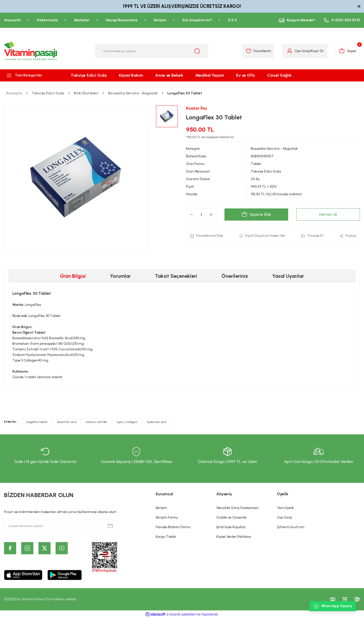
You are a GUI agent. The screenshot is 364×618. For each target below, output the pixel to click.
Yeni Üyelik (286, 508)
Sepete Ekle (256, 215)
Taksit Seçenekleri (176, 276)
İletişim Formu (167, 517)
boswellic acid (67, 422)
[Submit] (110, 526)
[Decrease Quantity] (191, 215)
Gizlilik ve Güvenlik (231, 517)
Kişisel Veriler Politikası (234, 537)
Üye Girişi (285, 517)
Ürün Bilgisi (73, 276)
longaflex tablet (37, 422)
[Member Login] (290, 51)
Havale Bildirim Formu (173, 527)
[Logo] (31, 51)
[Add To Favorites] (207, 236)
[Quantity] (201, 215)
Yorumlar (120, 276)
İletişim (161, 508)
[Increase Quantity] (211, 215)
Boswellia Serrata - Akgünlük (274, 149)
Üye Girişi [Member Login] (302, 51)
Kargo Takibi (166, 537)
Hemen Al (328, 214)
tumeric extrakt (96, 422)
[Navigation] (30, 75)
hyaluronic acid (157, 422)
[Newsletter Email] (61, 526)
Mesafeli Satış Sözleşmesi (237, 508)
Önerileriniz (235, 276)
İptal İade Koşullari (231, 527)
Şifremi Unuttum (291, 527)
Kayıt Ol (317, 51)
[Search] (152, 51)
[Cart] (348, 51)
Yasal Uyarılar (288, 276)
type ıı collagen (127, 422)
